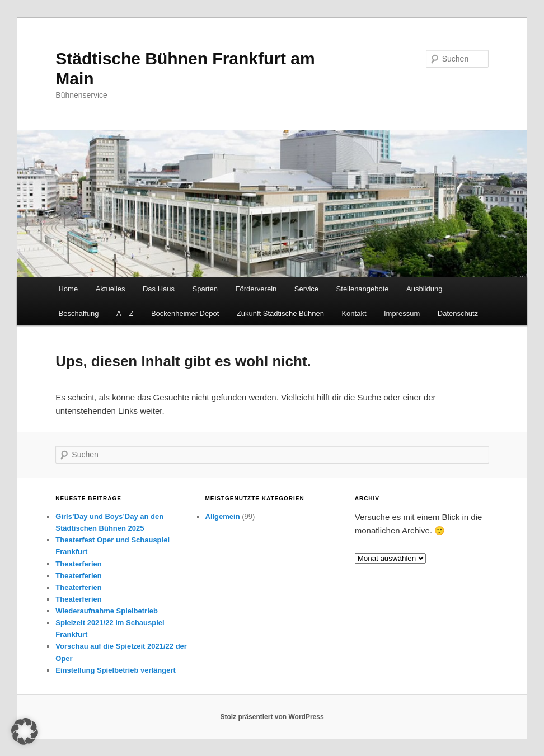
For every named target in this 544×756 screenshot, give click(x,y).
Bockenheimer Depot (185, 313)
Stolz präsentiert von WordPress (272, 717)
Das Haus (159, 289)
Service (306, 289)
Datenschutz (458, 313)
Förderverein (256, 289)
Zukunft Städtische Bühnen (280, 313)
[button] (25, 731)
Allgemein (223, 516)
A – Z (125, 313)
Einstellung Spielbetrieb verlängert (116, 670)
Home (68, 289)
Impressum (402, 313)
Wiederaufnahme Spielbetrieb (107, 611)
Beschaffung (78, 313)
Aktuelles (111, 289)
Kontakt (354, 313)
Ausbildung (424, 289)
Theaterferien (78, 564)
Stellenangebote (363, 289)
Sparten (205, 289)
